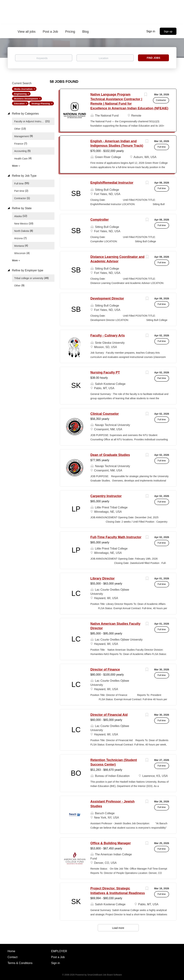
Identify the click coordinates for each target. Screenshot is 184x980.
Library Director (103, 578)
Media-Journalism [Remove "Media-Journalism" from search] (23, 89)
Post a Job (58, 957)
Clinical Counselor (105, 414)
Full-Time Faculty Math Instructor (116, 537)
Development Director (107, 298)
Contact (12, 957)
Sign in (151, 31)
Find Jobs (154, 58)
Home (11, 951)
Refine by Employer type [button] (27, 270)
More (15, 166)
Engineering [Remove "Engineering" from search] (20, 94)
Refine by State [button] (21, 208)
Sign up (168, 31)
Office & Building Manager (111, 843)
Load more (118, 928)
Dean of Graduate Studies (110, 455)
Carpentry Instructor (106, 496)
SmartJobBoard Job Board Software (105, 975)
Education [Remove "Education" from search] (19, 104)
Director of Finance (105, 669)
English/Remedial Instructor (112, 183)
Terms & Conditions (20, 963)
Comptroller (100, 220)
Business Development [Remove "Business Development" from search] (26, 99)
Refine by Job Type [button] (24, 176)
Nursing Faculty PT (105, 372)
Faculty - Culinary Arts (108, 335)
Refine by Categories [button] (25, 114)
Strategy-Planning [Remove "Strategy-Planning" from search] (41, 104)
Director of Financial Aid (109, 715)
